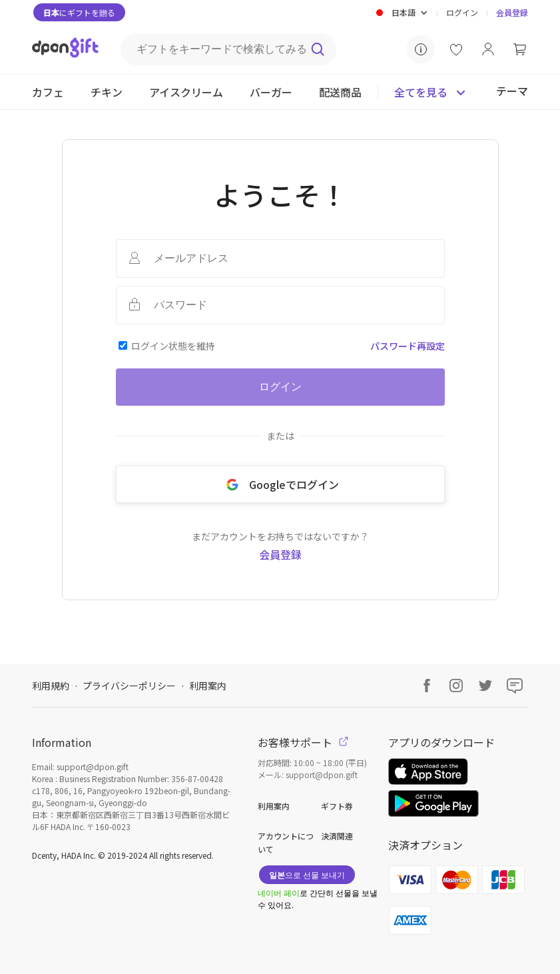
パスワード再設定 (408, 346)
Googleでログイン (280, 484)
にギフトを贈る (79, 12)
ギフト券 (337, 806)
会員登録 (512, 12)
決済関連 (337, 836)
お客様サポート (303, 742)
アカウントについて (286, 842)
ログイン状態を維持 (173, 346)
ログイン (462, 12)
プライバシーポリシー (129, 686)
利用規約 (51, 686)
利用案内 (208, 686)
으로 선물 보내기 (307, 874)
